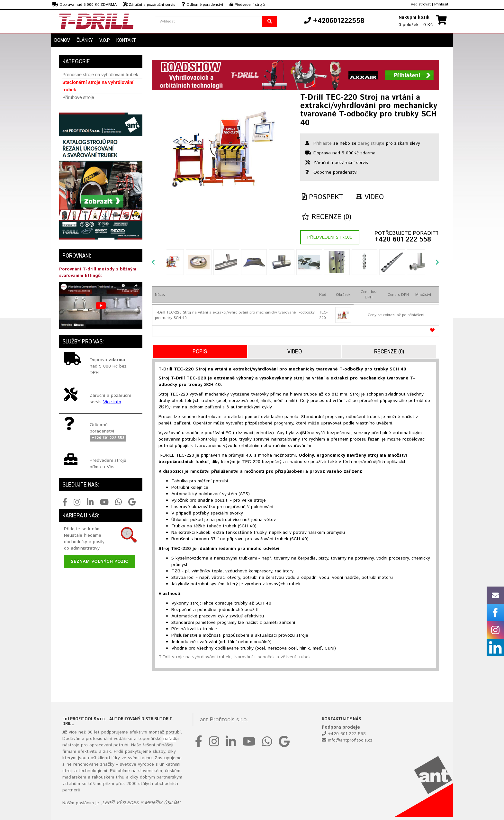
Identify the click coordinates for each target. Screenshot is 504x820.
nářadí (170, 739)
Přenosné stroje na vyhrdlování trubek (100, 75)
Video (370, 197)
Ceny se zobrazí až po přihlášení (396, 315)
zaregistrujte (371, 143)
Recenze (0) (327, 217)
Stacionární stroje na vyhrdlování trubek (98, 86)
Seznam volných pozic (99, 561)
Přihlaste (323, 143)
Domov (62, 40)
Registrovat (421, 4)
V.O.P (105, 40)
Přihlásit (441, 4)
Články (85, 40)
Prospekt (322, 197)
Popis (200, 351)
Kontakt (126, 40)
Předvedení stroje (330, 237)
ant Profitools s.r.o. (224, 720)
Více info (112, 402)
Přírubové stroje (78, 97)
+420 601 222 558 (403, 240)
